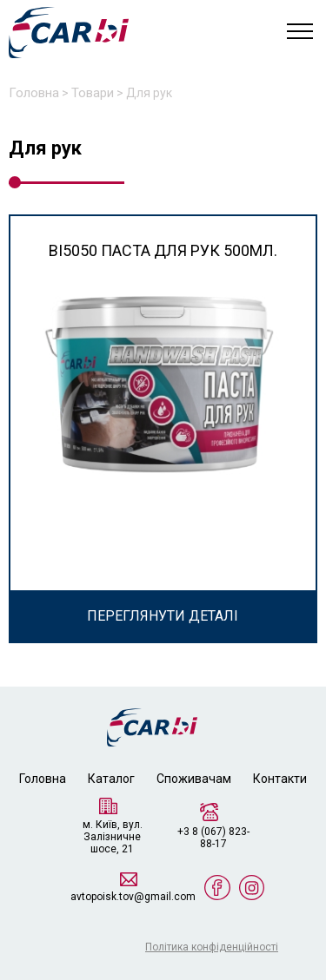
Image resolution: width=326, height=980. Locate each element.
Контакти (280, 779)
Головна (43, 779)
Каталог (111, 779)
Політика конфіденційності (212, 947)
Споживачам (194, 779)
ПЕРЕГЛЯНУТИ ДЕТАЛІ (163, 616)
